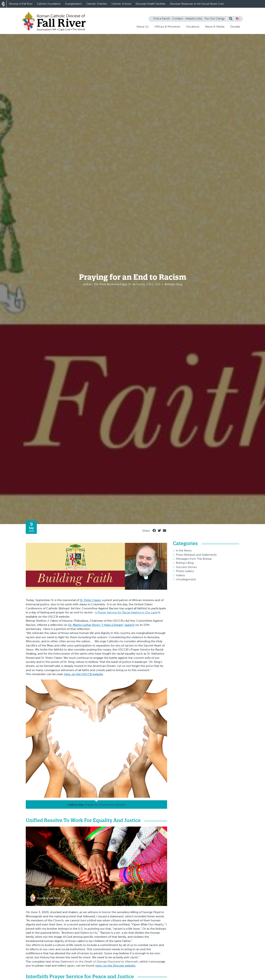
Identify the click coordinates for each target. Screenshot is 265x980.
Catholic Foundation (49, 4)
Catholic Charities (97, 4)
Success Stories (186, 567)
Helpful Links (194, 18)
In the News (184, 550)
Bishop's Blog (185, 563)
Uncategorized (186, 579)
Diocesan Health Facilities (151, 4)
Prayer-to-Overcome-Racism (105, 805)
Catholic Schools (121, 4)
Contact (178, 18)
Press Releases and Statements (196, 555)
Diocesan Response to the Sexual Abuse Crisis (197, 4)
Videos (180, 575)
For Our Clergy (215, 18)
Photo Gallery (185, 571)
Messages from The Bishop (194, 559)
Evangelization (74, 4)
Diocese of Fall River (21, 4)
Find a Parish (162, 18)
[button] (238, 19)
